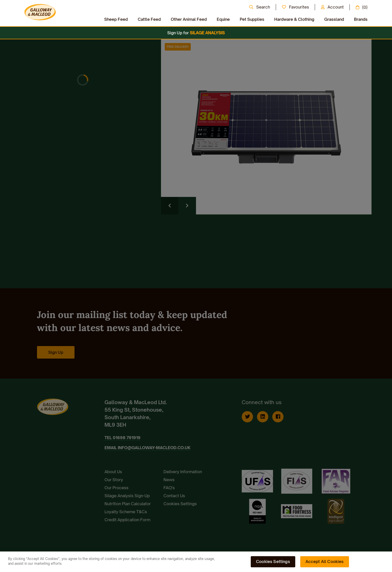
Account (336, 7)
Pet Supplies (252, 19)
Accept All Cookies (325, 561)
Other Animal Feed (189, 19)
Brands (361, 19)
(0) (365, 7)
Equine (223, 19)
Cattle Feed (149, 19)
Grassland (334, 19)
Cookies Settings (273, 561)
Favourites (299, 7)
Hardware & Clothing (294, 19)
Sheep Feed (116, 19)
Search (263, 7)
